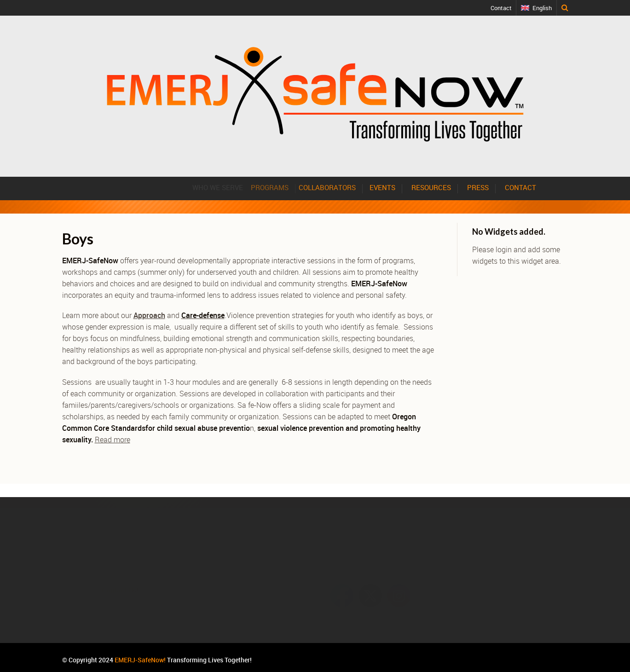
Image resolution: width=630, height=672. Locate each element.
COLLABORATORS (335, 187)
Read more (113, 440)
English (542, 8)
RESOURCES (431, 187)
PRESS (478, 187)
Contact (501, 8)
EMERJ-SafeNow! (140, 660)
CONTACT (520, 187)
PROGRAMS (278, 187)
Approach (149, 315)
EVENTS (386, 187)
